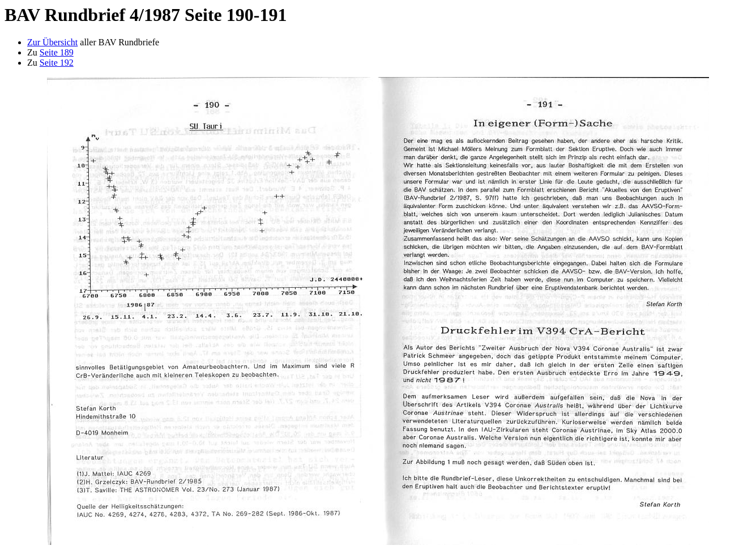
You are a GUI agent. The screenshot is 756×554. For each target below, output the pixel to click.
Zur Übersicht (52, 42)
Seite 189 (57, 52)
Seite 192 (57, 63)
